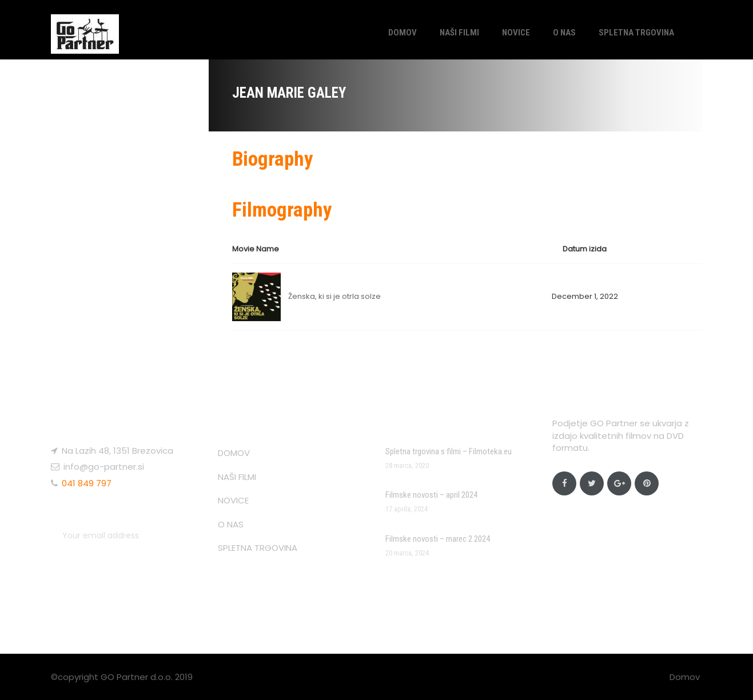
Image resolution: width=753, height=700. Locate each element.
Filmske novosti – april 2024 (431, 495)
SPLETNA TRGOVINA (636, 33)
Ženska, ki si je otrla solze (334, 296)
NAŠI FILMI (459, 33)
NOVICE (516, 33)
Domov (685, 677)
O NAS (564, 33)
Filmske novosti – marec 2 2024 (438, 539)
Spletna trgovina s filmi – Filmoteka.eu (449, 451)
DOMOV (403, 33)
